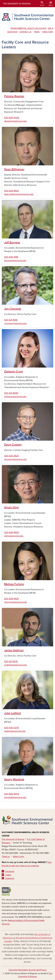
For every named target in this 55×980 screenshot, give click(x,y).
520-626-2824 (11, 456)
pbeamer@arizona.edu (15, 121)
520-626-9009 (12, 794)
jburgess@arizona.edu (15, 260)
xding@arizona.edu (14, 536)
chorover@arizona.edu (15, 323)
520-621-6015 (11, 661)
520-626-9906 (11, 532)
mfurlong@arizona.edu (16, 602)
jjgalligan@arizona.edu (16, 665)
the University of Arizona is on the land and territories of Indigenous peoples (27, 938)
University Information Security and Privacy (28, 970)
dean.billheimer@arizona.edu (19, 194)
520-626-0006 (12, 118)
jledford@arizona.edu (15, 731)
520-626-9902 (11, 191)
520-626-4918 (11, 257)
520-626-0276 (11, 728)
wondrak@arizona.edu (15, 797)
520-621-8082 (11, 393)
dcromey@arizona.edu (15, 459)
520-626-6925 (11, 599)
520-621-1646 (11, 320)
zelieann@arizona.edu (15, 397)
